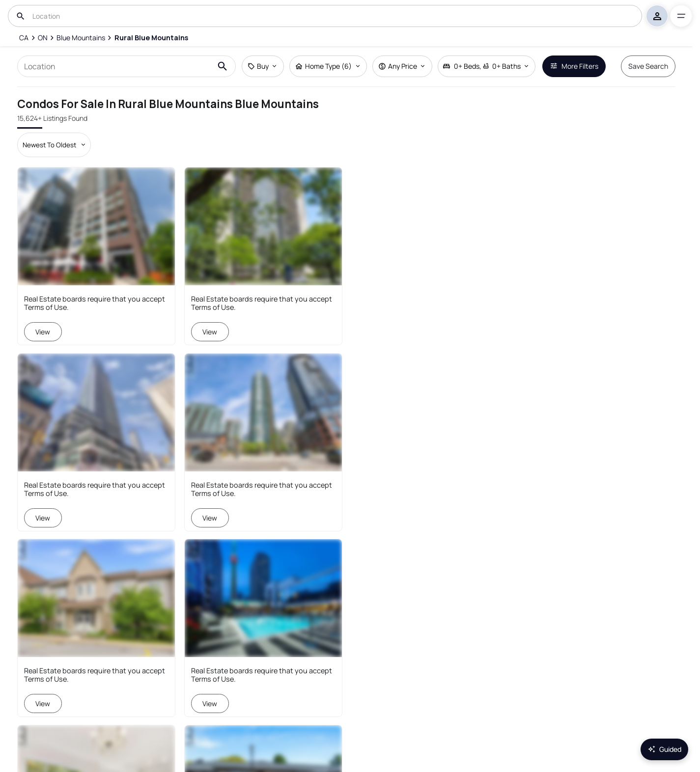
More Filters (574, 66)
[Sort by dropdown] (54, 145)
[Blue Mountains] (81, 38)
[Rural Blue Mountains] (151, 38)
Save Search (648, 66)
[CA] (24, 38)
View (43, 332)
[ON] (43, 38)
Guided (664, 749)
